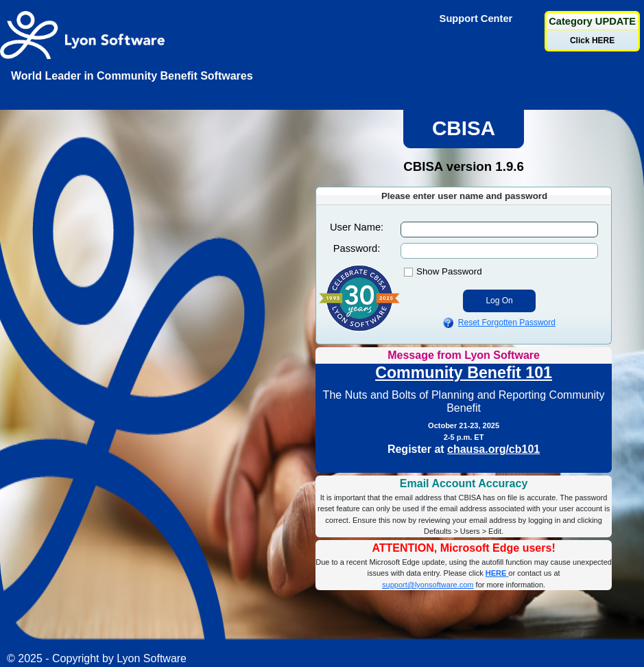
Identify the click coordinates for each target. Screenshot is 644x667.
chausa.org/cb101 (493, 449)
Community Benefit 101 (464, 373)
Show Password (449, 271)
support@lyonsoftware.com (428, 585)
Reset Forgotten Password (507, 323)
